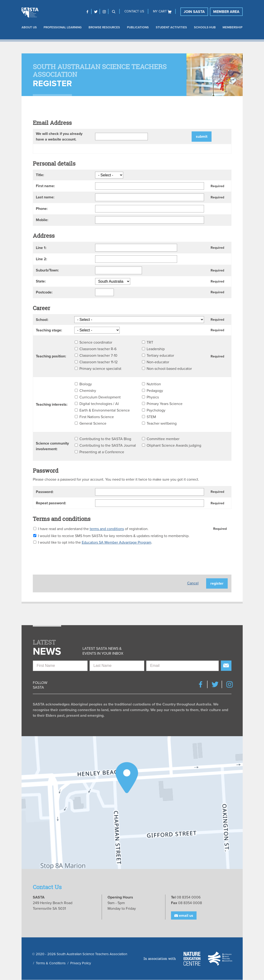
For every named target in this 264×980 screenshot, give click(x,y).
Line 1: (41, 248)
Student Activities (171, 27)
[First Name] (60, 666)
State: (41, 281)
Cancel (193, 583)
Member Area (226, 12)
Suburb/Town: (47, 270)
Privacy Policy (81, 963)
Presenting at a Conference (102, 452)
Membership (232, 27)
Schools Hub (205, 27)
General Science (93, 423)
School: (42, 320)
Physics (153, 397)
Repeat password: (51, 503)
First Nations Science (97, 417)
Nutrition (154, 384)
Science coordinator (96, 342)
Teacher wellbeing (162, 423)
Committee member (163, 439)
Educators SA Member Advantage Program (117, 542)
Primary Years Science (165, 404)
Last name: (45, 197)
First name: (45, 186)
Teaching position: (51, 356)
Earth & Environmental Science (105, 410)
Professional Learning (63, 27)
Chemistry (88, 391)
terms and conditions (107, 529)
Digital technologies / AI (99, 404)
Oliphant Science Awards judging (174, 445)
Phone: (42, 209)
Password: (45, 492)
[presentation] (68, 558)
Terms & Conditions (51, 963)
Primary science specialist (100, 369)
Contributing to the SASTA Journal (108, 445)
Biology (86, 384)
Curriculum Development (100, 397)
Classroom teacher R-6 (98, 349)
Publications (138, 27)
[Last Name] (117, 666)
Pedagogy (155, 391)
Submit (202, 137)
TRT (150, 342)
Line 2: (41, 259)
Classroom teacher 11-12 (99, 362)
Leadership (156, 349)
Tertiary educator (160, 356)
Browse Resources (104, 27)
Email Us (184, 916)
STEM (151, 417)
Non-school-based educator (169, 369)
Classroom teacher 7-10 (98, 356)
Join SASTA (194, 12)
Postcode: (44, 292)
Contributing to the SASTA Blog (105, 439)
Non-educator (158, 362)
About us (29, 27)
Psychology (156, 410)
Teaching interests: (52, 405)
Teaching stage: (49, 330)
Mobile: (42, 220)
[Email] (182, 666)
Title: (40, 175)
